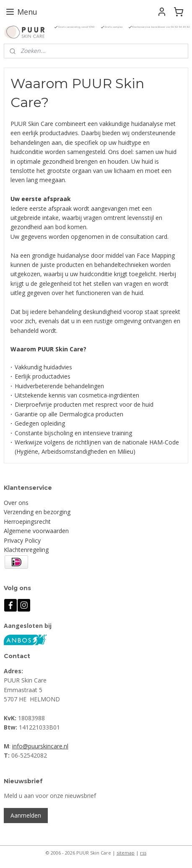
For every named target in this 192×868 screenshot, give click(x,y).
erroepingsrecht (29, 522)
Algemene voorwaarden (36, 531)
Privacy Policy (22, 540)
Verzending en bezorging (37, 512)
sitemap (126, 853)
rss (143, 853)
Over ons (16, 503)
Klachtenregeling (26, 550)
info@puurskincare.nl (40, 746)
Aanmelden (26, 815)
